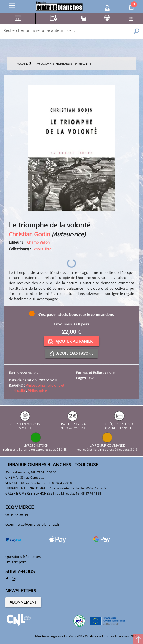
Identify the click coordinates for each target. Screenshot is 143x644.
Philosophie (37, 391)
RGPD (78, 636)
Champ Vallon (38, 242)
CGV (67, 636)
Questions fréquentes (23, 557)
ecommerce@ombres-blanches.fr (32, 524)
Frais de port (16, 562)
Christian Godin (30, 234)
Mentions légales (48, 636)
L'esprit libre (41, 249)
